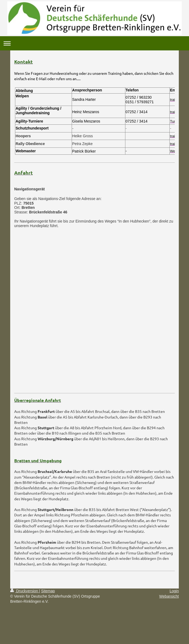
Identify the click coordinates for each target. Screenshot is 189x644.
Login (174, 591)
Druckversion (25, 591)
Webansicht (169, 596)
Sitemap (48, 591)
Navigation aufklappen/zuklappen (95, 43)
